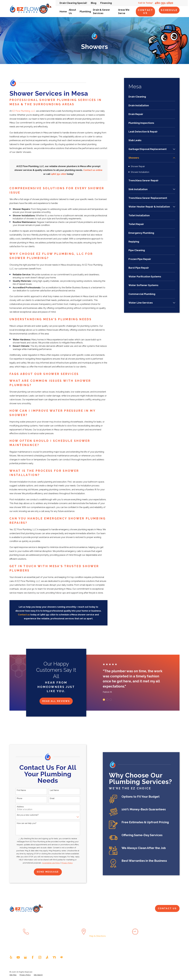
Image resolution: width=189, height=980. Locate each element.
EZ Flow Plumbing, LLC (24, 111)
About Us (78, 908)
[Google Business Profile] (25, 957)
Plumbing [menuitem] (85, 11)
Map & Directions (98, 936)
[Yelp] (11, 957)
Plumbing (91, 908)
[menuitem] (152, 98)
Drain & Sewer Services (111, 908)
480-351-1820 (164, 3)
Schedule (169, 10)
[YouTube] (18, 957)
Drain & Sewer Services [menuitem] (101, 11)
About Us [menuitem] (72, 11)
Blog (94, 3)
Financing (106, 3)
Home (66, 908)
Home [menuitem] (63, 11)
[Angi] (47, 957)
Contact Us (145, 11)
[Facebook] (33, 957)
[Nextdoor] (54, 957)
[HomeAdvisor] (61, 957)
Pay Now (130, 908)
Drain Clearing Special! (73, 3)
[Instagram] (40, 957)
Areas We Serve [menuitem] (124, 11)
